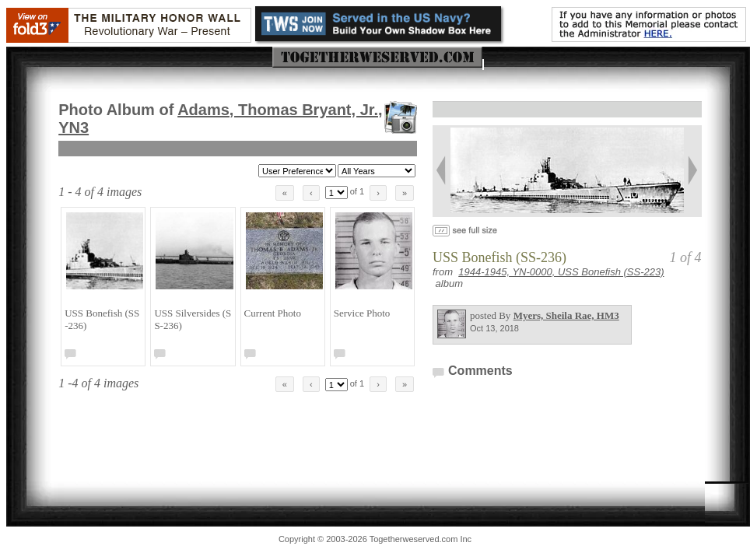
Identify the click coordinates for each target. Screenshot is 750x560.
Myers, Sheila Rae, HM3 (566, 315)
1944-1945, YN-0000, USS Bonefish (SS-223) (561, 272)
